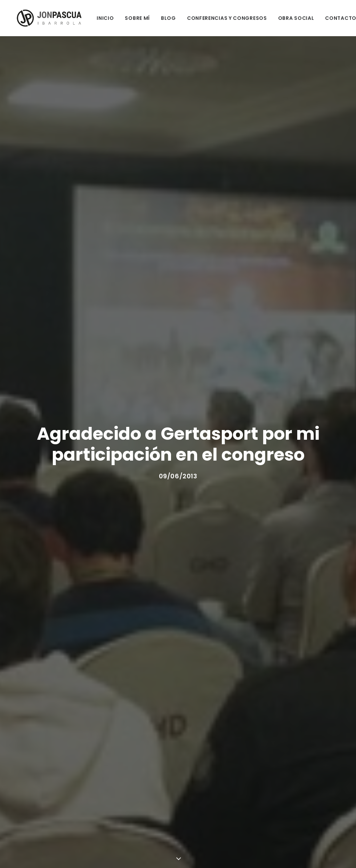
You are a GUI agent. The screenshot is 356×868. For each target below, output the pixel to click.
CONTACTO (334, 18)
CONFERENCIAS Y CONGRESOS (220, 18)
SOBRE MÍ (131, 18)
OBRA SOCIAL (289, 18)
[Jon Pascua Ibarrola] (44, 18)
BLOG (162, 18)
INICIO (99, 18)
